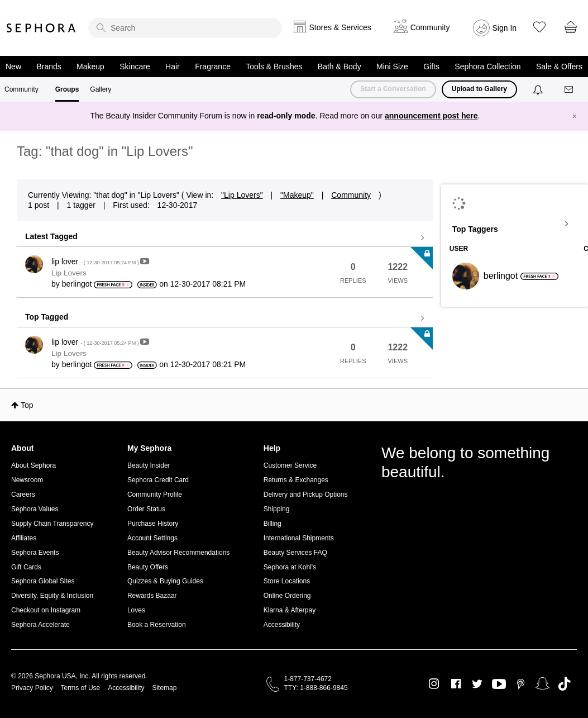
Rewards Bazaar (152, 596)
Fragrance (213, 66)
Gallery (101, 89)
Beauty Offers (148, 567)
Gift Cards (26, 567)
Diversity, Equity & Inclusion (52, 596)
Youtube (499, 684)
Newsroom (27, 480)
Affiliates (24, 538)
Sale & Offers (559, 66)
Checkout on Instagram (46, 610)
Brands (49, 66)
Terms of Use (81, 688)
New (13, 66)
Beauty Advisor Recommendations (178, 553)
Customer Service (290, 465)
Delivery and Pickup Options (306, 494)
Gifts (431, 66)
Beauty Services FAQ (295, 553)
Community (21, 89)
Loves (136, 610)
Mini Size (392, 66)
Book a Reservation (157, 625)
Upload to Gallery (479, 89)
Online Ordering (287, 596)
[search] (185, 28)
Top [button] (27, 405)
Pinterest (521, 684)
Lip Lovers (69, 273)
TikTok (564, 684)
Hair (173, 66)
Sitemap (164, 688)
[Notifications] (539, 89)
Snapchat (542, 684)
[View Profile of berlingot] (77, 284)
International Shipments (299, 538)
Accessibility (282, 625)
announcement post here (431, 116)
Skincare (135, 66)
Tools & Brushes (274, 66)
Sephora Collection (487, 66)
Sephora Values (35, 509)
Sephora (41, 28)
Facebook (456, 684)
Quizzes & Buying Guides (165, 581)
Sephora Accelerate (40, 625)
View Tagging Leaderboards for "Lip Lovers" (515, 224)
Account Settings (152, 538)
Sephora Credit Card (158, 480)
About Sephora (34, 465)
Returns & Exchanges (296, 480)
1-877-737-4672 (308, 679)
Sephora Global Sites (43, 581)
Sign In (505, 28)
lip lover (96, 261)
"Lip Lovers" (242, 195)
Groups (67, 89)
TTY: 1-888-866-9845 (316, 688)
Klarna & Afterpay (290, 610)
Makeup (90, 66)
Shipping (277, 509)
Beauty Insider (149, 465)
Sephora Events (35, 553)
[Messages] (570, 90)
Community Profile (155, 494)
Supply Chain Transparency (52, 524)
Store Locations (287, 581)
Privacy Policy (32, 688)
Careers (23, 494)
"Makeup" (297, 195)
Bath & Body (340, 66)
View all (225, 238)
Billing (273, 524)
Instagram (434, 684)
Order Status (146, 509)
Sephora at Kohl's (290, 567)
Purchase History (153, 524)
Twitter (477, 684)
